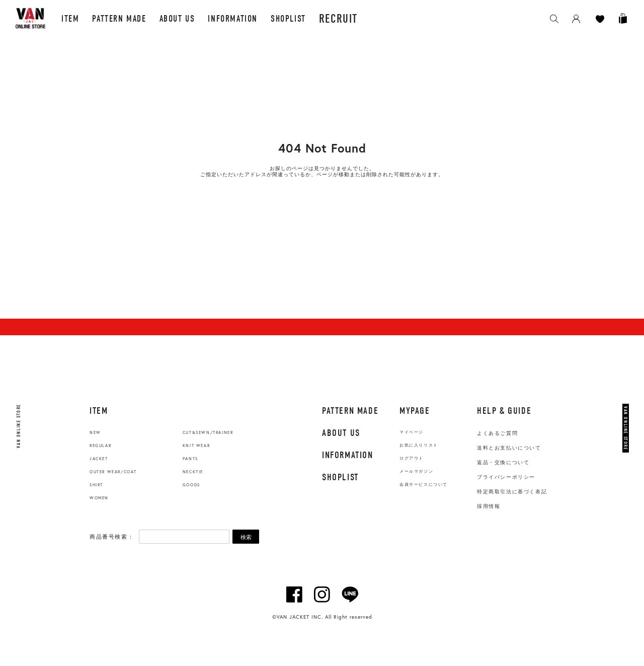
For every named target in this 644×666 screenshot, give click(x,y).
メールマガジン (416, 471)
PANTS (190, 459)
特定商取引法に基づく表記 (512, 492)
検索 (246, 537)
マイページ (412, 432)
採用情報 (489, 506)
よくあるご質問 (497, 433)
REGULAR (100, 446)
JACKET (99, 459)
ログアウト (412, 458)
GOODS (191, 485)
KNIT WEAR (196, 446)
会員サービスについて (424, 485)
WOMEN (99, 498)
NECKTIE (193, 472)
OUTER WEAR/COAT (113, 472)
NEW (95, 432)
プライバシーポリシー (506, 477)
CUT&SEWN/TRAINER (208, 432)
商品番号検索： (112, 537)
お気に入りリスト (419, 445)
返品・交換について (503, 462)
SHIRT (96, 485)
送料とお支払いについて (509, 448)
